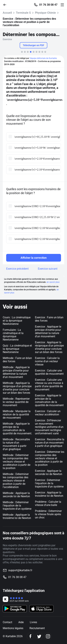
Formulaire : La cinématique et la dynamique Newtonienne (13, 335)
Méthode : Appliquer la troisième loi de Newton (17, 516)
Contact (7, 622)
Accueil (7, 13)
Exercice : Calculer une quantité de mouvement (49, 372)
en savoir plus (53, 282)
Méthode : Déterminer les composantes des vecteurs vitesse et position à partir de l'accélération (16, 481)
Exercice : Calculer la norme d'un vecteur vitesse (47, 361)
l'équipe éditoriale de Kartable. (43, 58)
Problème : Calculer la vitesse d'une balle (48, 503)
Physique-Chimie (45, 13)
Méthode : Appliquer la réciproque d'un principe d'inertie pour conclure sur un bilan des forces (17, 388)
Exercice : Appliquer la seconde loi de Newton (49, 472)
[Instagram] (48, 636)
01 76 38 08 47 (48, 5)
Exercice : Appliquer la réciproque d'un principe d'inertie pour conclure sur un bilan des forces (49, 347)
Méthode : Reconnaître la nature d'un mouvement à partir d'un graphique (16, 444)
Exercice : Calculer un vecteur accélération (48, 413)
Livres (33, 622)
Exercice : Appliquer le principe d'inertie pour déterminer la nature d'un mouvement (48, 331)
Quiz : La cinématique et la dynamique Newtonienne (17, 349)
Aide (21, 622)
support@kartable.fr (20, 570)
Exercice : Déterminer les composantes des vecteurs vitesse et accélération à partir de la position (50, 458)
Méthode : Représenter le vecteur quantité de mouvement (16, 402)
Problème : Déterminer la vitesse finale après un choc (48, 514)
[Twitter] (39, 636)
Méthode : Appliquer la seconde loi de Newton (16, 495)
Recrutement (37, 628)
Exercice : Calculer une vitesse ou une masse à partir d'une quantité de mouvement (49, 385)
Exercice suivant (48, 269)
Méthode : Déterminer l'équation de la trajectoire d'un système (17, 506)
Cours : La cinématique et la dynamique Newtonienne (17, 321)
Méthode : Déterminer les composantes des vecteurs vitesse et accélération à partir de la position (17, 462)
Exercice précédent (17, 269)
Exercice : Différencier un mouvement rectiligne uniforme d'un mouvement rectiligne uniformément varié (49, 427)
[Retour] (6, 5)
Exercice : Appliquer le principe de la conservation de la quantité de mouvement (49, 400)
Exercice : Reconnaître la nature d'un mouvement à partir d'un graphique (50, 443)
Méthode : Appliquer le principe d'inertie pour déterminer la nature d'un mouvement (16, 372)
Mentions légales (13, 628)
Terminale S (23, 13)
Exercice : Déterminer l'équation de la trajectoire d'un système (49, 483)
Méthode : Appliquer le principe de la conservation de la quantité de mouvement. (17, 429)
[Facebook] (30, 636)
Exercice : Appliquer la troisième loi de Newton (49, 494)
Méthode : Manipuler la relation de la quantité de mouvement (17, 414)
